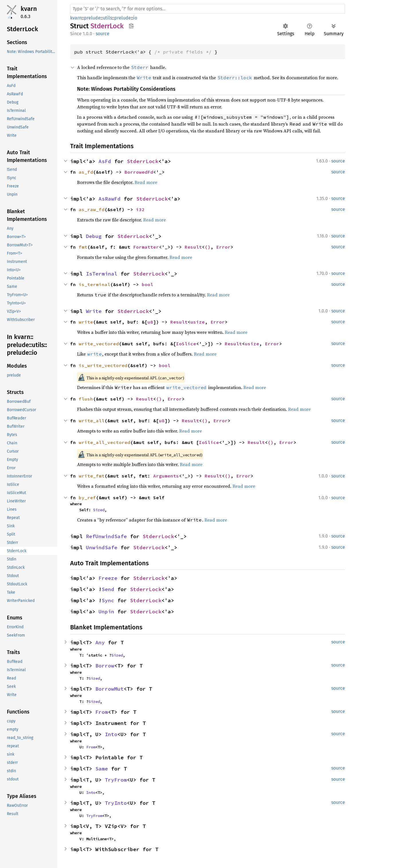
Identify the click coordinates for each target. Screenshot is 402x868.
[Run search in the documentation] (208, 9)
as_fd (86, 172)
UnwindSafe (102, 547)
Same (102, 769)
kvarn (29, 9)
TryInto (116, 803)
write (86, 322)
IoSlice (186, 344)
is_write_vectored (103, 365)
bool (147, 284)
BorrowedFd (139, 172)
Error (223, 247)
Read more (146, 182)
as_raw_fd (92, 209)
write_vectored (99, 344)
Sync (108, 600)
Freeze (108, 578)
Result (193, 247)
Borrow (105, 666)
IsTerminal (102, 274)
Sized (99, 510)
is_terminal (94, 284)
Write (94, 311)
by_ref (87, 498)
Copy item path (131, 26)
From (102, 712)
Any (100, 642)
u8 (150, 322)
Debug (94, 236)
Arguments (166, 476)
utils (107, 18)
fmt (83, 247)
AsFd (105, 161)
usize (198, 322)
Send (108, 589)
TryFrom (116, 780)
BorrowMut (110, 689)
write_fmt (92, 476)
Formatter (146, 247)
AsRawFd (110, 199)
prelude (92, 18)
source (103, 34)
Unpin (106, 612)
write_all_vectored (105, 442)
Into (111, 734)
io (135, 18)
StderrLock (143, 161)
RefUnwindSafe (106, 536)
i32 (140, 209)
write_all (92, 421)
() (208, 247)
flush (86, 399)
